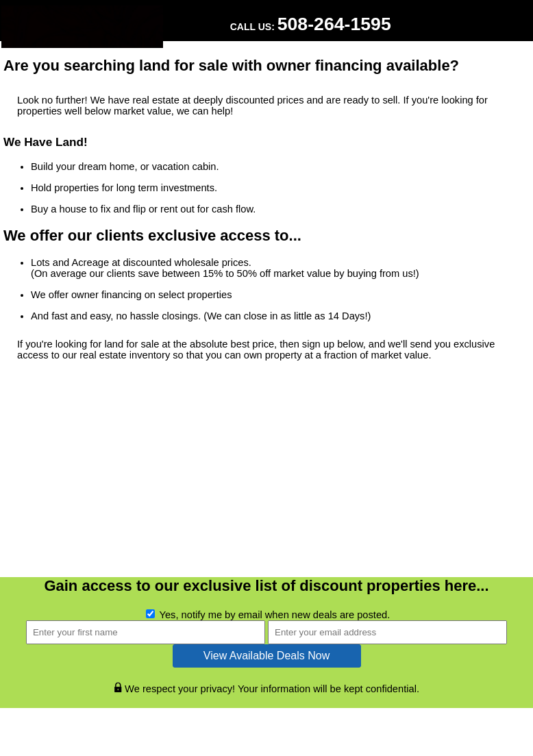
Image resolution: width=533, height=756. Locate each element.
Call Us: (311, 24)
